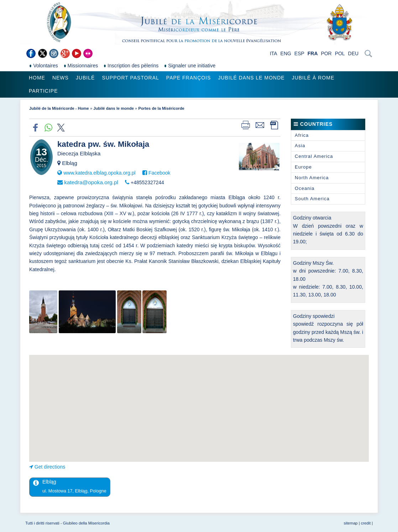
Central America (314, 156)
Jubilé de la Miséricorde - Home (59, 108)
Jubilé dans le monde (251, 78)
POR (326, 53)
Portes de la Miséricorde (161, 108)
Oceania (305, 188)
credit (366, 523)
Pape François (189, 78)
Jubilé (85, 78)
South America (312, 199)
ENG (286, 53)
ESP (299, 53)
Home (37, 78)
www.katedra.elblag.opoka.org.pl (99, 173)
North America (312, 178)
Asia (300, 146)
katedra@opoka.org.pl (91, 182)
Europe (303, 167)
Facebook (159, 173)
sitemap (350, 523)
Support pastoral (130, 78)
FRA (313, 53)
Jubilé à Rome (313, 78)
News (61, 78)
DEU (354, 53)
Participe (43, 91)
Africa (302, 135)
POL (340, 53)
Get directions (50, 467)
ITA (274, 53)
